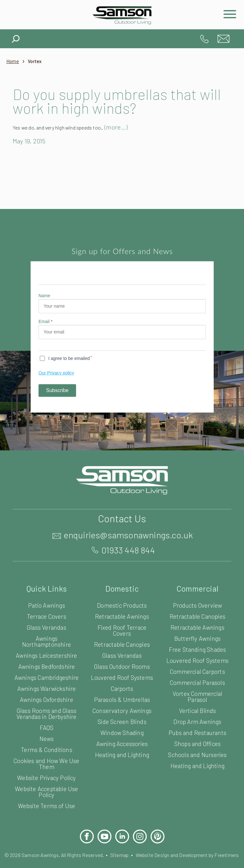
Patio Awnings (47, 605)
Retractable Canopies (122, 644)
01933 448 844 (205, 39)
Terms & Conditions (46, 755)
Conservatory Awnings (122, 710)
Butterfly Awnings (197, 638)
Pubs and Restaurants (197, 732)
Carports (122, 688)
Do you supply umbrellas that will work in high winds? (110, 101)
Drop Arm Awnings (197, 721)
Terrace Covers (47, 616)
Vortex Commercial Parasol (198, 696)
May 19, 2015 (32, 141)
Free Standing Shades (197, 649)
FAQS (47, 733)
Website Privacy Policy (46, 783)
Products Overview (197, 605)
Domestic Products (122, 605)
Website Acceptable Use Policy (47, 797)
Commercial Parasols (197, 682)
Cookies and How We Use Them (47, 769)
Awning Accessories (122, 743)
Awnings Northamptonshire (46, 641)
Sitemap (133, 861)
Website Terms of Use (47, 811)
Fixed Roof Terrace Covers (122, 630)
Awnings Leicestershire (47, 655)
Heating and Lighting (122, 754)
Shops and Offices (197, 743)
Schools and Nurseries (197, 754)
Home (13, 61)
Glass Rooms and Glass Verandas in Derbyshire (47, 719)
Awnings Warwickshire (47, 694)
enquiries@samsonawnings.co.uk (223, 39)
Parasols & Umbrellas (122, 699)
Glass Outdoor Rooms (122, 666)
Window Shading (122, 732)
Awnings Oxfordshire (47, 705)
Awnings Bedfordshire (46, 666)
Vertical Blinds (197, 710)
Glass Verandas (47, 627)
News (46, 744)
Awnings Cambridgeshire (47, 680)
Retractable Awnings (122, 616)
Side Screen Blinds (122, 721)
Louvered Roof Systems (122, 677)
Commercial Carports (197, 671)
